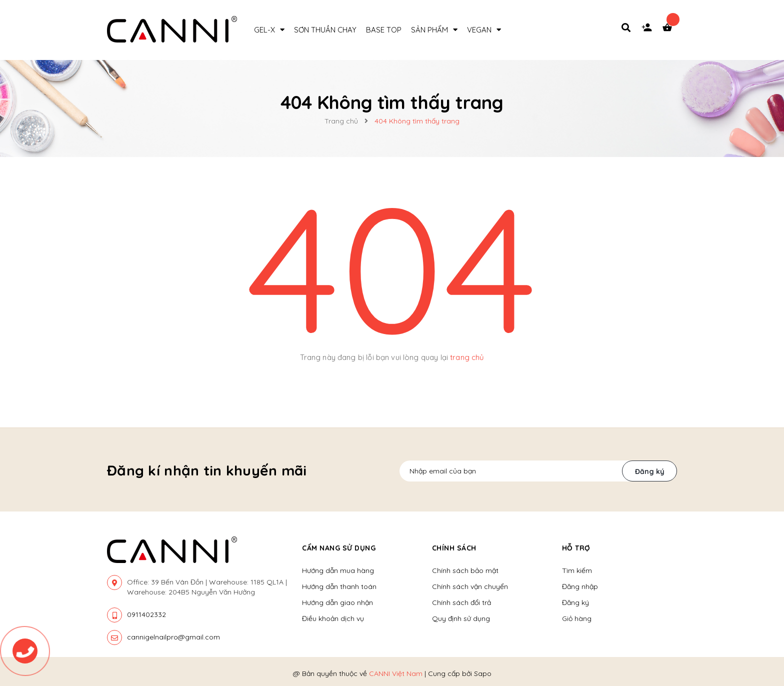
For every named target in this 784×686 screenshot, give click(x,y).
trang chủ (467, 357)
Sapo (483, 673)
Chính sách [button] (454, 548)
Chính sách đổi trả (461, 602)
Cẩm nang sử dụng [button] (339, 548)
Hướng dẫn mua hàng (338, 570)
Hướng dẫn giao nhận (337, 602)
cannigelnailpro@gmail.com (173, 637)
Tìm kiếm (577, 570)
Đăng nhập (580, 586)
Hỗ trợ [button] (576, 548)
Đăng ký (650, 471)
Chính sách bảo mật (465, 570)
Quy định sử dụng (461, 618)
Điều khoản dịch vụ (333, 618)
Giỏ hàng (577, 618)
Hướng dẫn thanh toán (339, 586)
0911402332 (146, 614)
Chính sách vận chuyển (470, 586)
